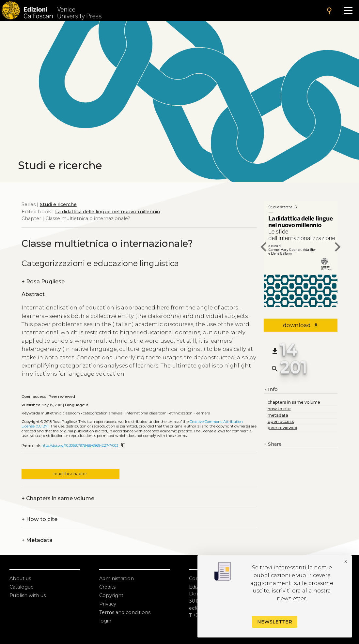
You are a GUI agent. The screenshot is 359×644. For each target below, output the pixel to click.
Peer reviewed (62, 397)
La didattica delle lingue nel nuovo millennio (108, 212)
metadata (278, 415)
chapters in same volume (294, 402)
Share (273, 444)
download (301, 325)
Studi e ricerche (58, 204)
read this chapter (70, 474)
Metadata (37, 540)
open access (281, 421)
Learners (203, 413)
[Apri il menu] (348, 11)
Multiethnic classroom (60, 413)
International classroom (146, 413)
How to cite (39, 519)
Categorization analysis (103, 413)
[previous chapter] (264, 248)
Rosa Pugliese (43, 282)
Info (271, 390)
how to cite (279, 409)
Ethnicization (181, 413)
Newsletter (275, 622)
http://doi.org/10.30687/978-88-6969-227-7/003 (80, 445)
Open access (34, 397)
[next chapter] (337, 248)
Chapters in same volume (58, 499)
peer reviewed (282, 428)
